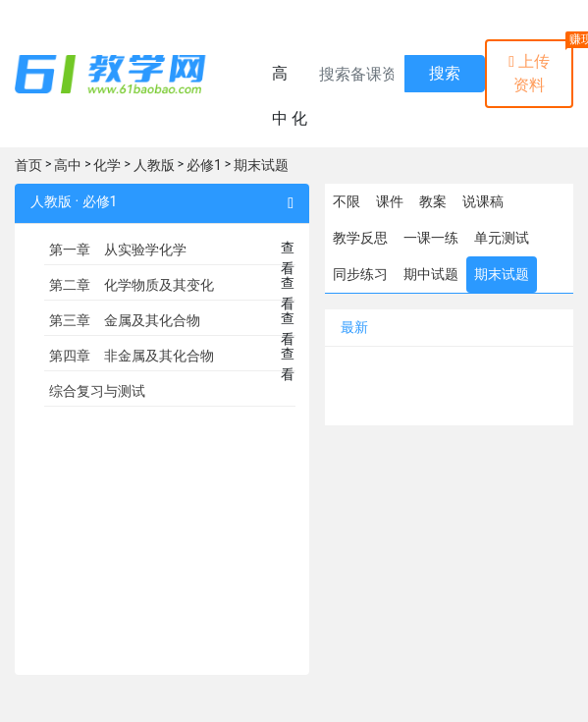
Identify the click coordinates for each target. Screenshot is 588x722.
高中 (68, 165)
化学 (107, 165)
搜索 (445, 73)
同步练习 (360, 274)
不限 (347, 201)
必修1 (204, 165)
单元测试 (502, 238)
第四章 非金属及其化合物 (132, 356)
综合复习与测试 (97, 391)
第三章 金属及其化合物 (125, 320)
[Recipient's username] (356, 74)
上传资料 (529, 73)
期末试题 (261, 165)
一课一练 (431, 238)
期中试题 (431, 274)
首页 (28, 165)
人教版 (154, 165)
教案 (433, 201)
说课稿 (483, 201)
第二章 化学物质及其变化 (132, 285)
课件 (390, 201)
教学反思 (360, 238)
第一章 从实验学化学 (118, 250)
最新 (354, 327)
